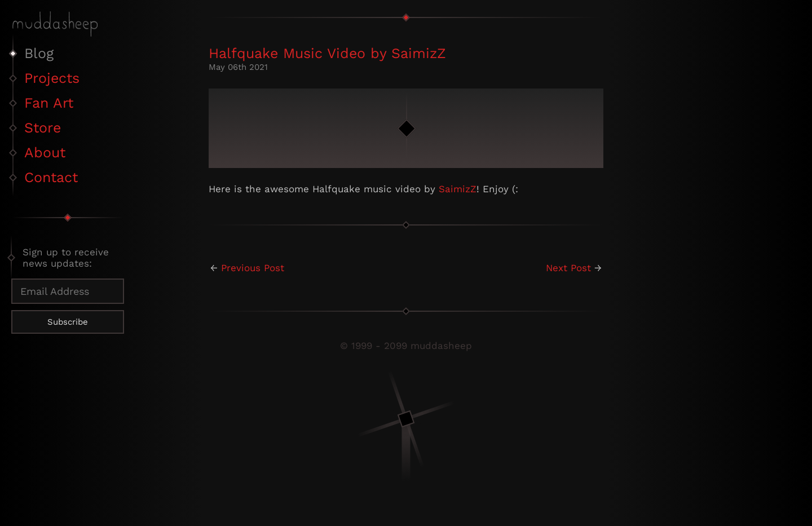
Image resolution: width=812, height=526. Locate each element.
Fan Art (49, 103)
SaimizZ (458, 189)
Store (43, 128)
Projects (52, 78)
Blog (39, 53)
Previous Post (253, 268)
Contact (51, 177)
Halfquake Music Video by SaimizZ (327, 53)
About (45, 153)
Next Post (568, 268)
